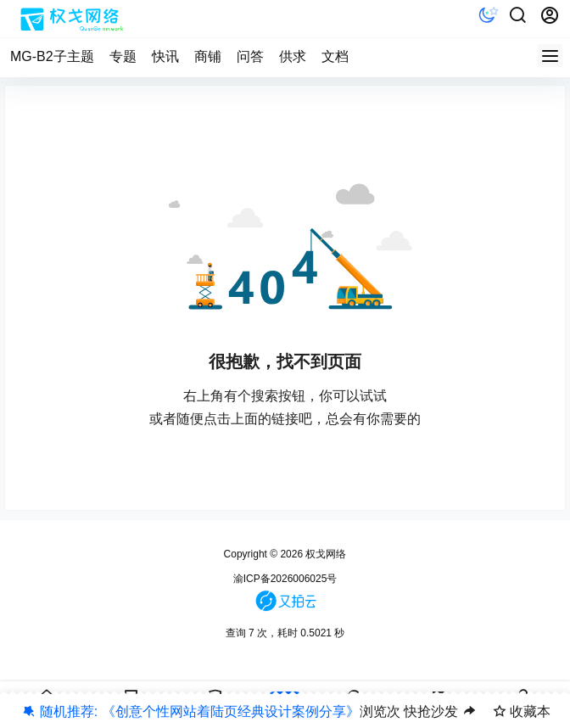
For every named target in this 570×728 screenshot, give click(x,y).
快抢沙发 (431, 711)
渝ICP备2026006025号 (285, 579)
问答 (250, 56)
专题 (123, 56)
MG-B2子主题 (52, 56)
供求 (293, 56)
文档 (335, 56)
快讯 (165, 56)
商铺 (208, 56)
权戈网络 (324, 554)
